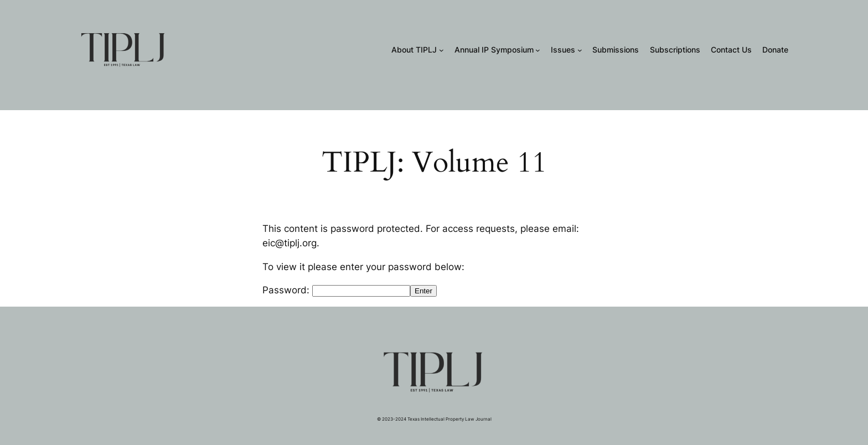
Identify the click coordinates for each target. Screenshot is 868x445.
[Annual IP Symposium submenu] (538, 50)
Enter (423, 291)
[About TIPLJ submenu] (441, 50)
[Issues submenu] (580, 50)
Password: (336, 290)
